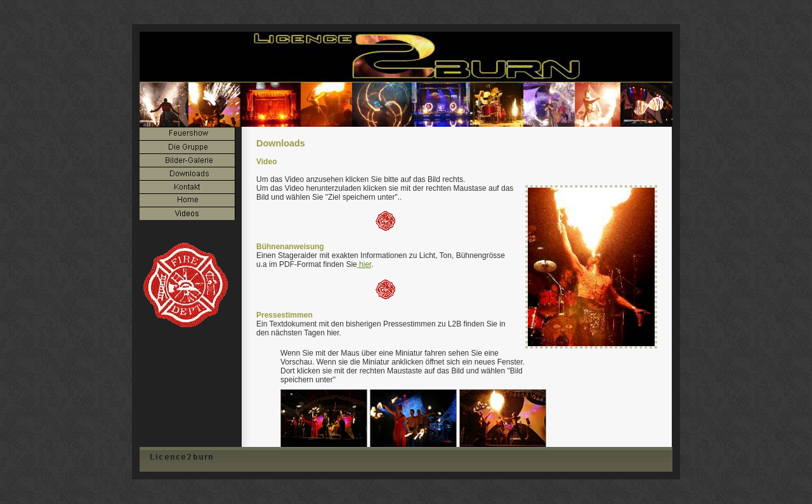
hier (364, 264)
